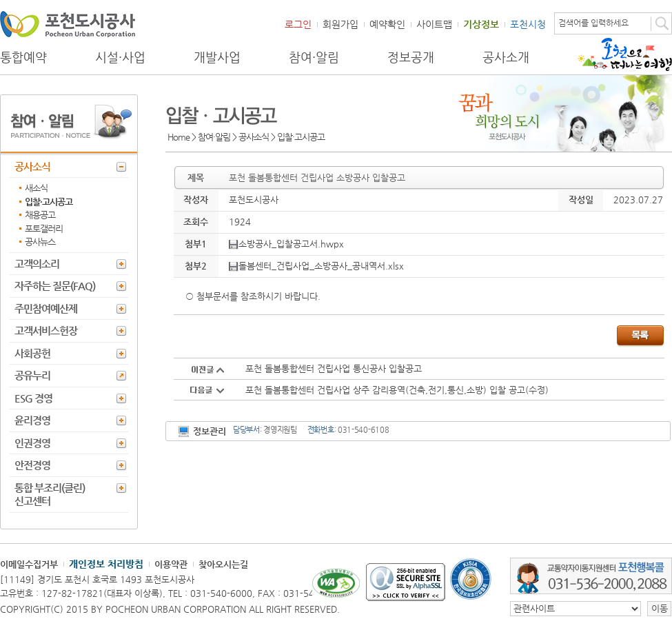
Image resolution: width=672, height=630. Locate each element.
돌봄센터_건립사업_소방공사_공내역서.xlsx (316, 266)
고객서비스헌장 (46, 331)
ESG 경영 (33, 398)
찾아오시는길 (223, 564)
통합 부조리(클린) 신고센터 (50, 495)
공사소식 (32, 166)
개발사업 (217, 57)
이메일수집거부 (29, 564)
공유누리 (32, 375)
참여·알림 (314, 57)
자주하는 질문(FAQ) (55, 286)
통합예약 (23, 57)
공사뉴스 (40, 242)
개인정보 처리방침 (106, 564)
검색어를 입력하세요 (593, 23)
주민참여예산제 (46, 308)
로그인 (298, 24)
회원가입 (340, 24)
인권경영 (32, 443)
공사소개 (506, 57)
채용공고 (40, 215)
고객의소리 (37, 264)
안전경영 (32, 465)
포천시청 (528, 24)
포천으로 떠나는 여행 (625, 54)
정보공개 (411, 57)
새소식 (36, 188)
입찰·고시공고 (49, 202)
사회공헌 (32, 353)
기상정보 (481, 24)
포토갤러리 (44, 228)
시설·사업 (120, 57)
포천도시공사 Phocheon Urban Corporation (68, 24)
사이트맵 (434, 24)
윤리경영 (32, 420)
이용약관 (171, 564)
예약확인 (387, 24)
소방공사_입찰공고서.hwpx (286, 244)
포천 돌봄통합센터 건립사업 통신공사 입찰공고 (334, 368)
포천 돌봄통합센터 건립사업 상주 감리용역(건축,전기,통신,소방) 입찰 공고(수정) (397, 390)
